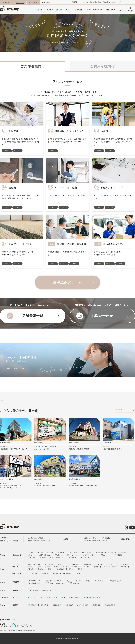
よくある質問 (72, 557)
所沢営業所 (44, 605)
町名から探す (49, 565)
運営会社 (3, 631)
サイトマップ (85, 557)
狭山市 (65, 567)
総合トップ (7, 2)
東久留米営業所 (110, 605)
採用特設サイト (48, 2)
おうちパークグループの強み (117, 553)
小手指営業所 (32, 605)
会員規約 (12, 631)
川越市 (39, 567)
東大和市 (41, 569)
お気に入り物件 (33, 574)
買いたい (40, 10)
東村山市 (30, 569)
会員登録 (130, 11)
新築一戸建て (76, 565)
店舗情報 (15, 541)
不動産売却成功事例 (34, 583)
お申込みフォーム (68, 282)
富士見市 (87, 567)
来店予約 (66, 539)
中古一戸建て (89, 565)
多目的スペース (106, 555)
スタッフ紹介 (73, 553)
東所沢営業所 (57, 605)
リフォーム (70, 10)
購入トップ (20, 2)
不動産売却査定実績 (114, 581)
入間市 (48, 567)
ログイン (121, 11)
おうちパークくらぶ (90, 555)
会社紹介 (80, 10)
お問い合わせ (110, 10)
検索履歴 (55, 574)
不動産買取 (78, 581)
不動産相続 (49, 581)
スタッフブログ (87, 553)
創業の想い (31, 555)
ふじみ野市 (76, 567)
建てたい (60, 10)
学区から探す (62, 565)
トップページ (32, 553)
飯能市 (56, 567)
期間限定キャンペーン (122, 555)
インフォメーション (47, 553)
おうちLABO (33, 590)
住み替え (60, 581)
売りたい (50, 10)
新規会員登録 (125, 539)
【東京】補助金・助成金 (92, 598)
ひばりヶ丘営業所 (83, 605)
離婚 (68, 581)
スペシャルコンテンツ (94, 10)
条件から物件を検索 (34, 565)
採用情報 (31, 557)
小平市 (71, 569)
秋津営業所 (97, 605)
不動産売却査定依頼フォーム (54, 583)
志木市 (96, 567)
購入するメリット (73, 555)
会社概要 (61, 553)
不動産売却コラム (74, 583)
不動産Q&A (59, 555)
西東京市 (123, 567)
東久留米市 (61, 569)
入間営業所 (69, 605)
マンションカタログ (123, 565)
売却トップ (33, 2)
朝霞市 (114, 567)
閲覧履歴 (45, 574)
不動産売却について (34, 581)
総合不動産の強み (45, 555)
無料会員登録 (67, 574)
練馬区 (80, 569)
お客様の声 (100, 553)
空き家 (88, 581)
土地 (111, 565)
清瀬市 (50, 569)
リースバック (99, 581)
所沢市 (30, 567)
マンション (101, 565)
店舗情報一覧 (33, 316)
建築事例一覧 (47, 590)
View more (121, 410)
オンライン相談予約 (57, 557)
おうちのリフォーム (35, 598)
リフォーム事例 (52, 598)
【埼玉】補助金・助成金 (70, 598)
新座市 (105, 567)
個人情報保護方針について (27, 631)
